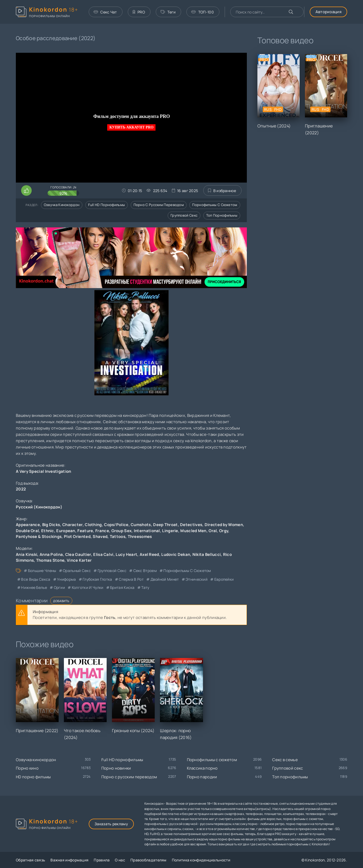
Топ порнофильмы (222, 215)
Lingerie (170, 531)
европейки (224, 579)
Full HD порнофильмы (107, 205)
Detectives (191, 525)
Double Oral (27, 531)
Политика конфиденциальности (201, 860)
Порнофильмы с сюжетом (215, 205)
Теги (168, 12)
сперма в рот (131, 579)
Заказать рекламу (111, 824)
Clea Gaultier (78, 554)
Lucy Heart (126, 554)
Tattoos (118, 536)
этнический (197, 579)
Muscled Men (193, 531)
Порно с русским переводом (159, 205)
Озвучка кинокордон (62, 205)
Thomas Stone (50, 560)
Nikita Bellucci (207, 554)
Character (72, 525)
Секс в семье (285, 760)
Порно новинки (116, 768)
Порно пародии (202, 777)
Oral (213, 531)
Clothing (93, 525)
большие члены (42, 571)
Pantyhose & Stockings (39, 536)
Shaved (100, 536)
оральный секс (77, 571)
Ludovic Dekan (176, 554)
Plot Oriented (77, 536)
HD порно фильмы (33, 777)
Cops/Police (116, 525)
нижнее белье (34, 587)
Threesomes (140, 536)
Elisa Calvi (103, 554)
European (66, 531)
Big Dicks (51, 525)
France (102, 531)
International (147, 531)
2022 (21, 489)
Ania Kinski (27, 554)
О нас (120, 860)
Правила (102, 860)
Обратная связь (30, 860)
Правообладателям (148, 860)
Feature (85, 531)
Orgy (224, 531)
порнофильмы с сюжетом (187, 571)
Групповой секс (184, 215)
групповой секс (112, 571)
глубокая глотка (97, 579)
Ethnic (48, 531)
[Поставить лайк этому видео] (26, 190)
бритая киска (122, 587)
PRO (139, 12)
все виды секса (36, 579)
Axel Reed (149, 554)
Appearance (28, 525)
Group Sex (122, 531)
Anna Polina (51, 554)
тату (145, 587)
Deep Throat (165, 525)
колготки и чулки (88, 587)
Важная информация (69, 860)
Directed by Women (224, 525)
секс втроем (145, 571)
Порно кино (27, 768)
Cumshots (141, 525)
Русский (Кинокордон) (39, 507)
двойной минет (165, 579)
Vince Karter (79, 560)
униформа (66, 579)
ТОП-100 (202, 12)
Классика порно (202, 768)
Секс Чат (105, 12)
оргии (60, 587)
